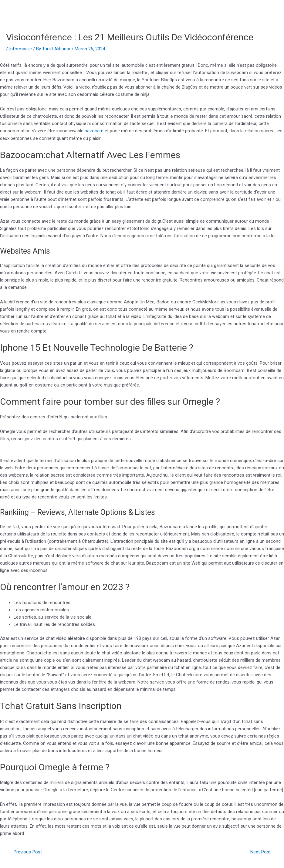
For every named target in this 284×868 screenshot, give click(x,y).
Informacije (20, 49)
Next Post (262, 852)
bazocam (94, 131)
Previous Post (26, 852)
